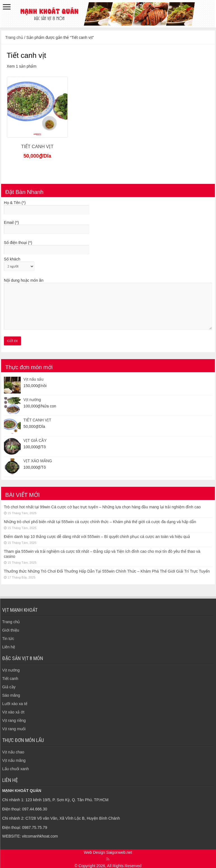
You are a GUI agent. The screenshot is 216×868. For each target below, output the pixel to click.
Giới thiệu (11, 630)
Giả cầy (9, 687)
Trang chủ (14, 37)
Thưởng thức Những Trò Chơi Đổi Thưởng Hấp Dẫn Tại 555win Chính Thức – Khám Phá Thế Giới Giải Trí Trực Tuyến (107, 571)
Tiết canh (10, 679)
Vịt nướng (11, 670)
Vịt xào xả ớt (13, 712)
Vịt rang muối (14, 729)
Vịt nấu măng (14, 760)
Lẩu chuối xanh (16, 769)
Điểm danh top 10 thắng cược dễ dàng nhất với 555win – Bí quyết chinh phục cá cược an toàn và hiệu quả (97, 537)
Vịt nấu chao (13, 752)
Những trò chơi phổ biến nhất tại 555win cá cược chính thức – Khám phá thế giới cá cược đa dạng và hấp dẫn (100, 522)
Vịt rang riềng (14, 720)
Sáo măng (11, 695)
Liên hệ (9, 647)
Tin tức (8, 639)
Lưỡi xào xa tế (15, 704)
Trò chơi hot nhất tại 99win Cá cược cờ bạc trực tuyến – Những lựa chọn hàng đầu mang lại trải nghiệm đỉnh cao (102, 507)
